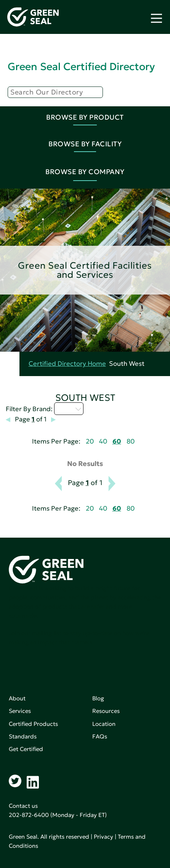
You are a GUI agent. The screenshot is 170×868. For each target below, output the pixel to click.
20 (90, 441)
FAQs (100, 736)
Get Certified (26, 749)
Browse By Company (85, 172)
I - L (69, 408)
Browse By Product (85, 117)
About (17, 698)
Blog (98, 698)
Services (20, 711)
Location (104, 724)
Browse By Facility (85, 144)
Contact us (23, 806)
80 (131, 441)
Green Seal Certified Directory (81, 66)
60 (117, 441)
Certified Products (33, 724)
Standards (23, 736)
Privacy (103, 837)
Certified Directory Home (67, 364)
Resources (106, 711)
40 (103, 441)
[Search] (55, 92)
